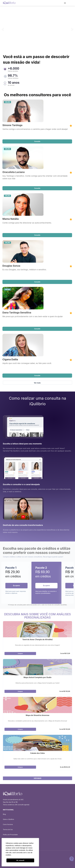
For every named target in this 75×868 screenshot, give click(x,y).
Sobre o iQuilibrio (8, 819)
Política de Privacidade (10, 835)
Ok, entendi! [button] (20, 860)
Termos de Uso (8, 829)
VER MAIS (37, 778)
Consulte (37, 141)
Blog (4, 814)
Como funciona (8, 824)
